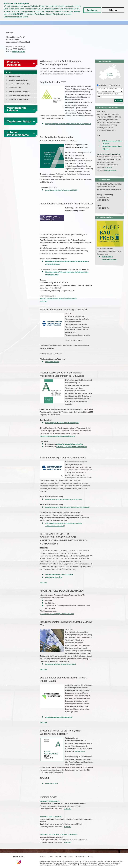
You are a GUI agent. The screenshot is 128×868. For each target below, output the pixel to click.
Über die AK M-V (14, 76)
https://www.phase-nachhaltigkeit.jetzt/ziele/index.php (57, 436)
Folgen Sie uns (19, 860)
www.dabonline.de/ (110, 170)
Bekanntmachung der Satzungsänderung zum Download (64, 499)
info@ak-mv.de (18, 52)
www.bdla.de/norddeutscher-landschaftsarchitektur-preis (58, 299)
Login (51, 856)
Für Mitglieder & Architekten (18, 99)
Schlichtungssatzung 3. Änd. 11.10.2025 (59, 575)
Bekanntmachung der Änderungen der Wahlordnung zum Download (67, 507)
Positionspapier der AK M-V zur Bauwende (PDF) (62, 423)
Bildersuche (115, 85)
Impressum (68, 856)
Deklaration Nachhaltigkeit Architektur (70, 444)
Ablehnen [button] (113, 10)
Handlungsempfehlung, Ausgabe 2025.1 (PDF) (61, 664)
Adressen (102, 85)
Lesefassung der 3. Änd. (54, 577)
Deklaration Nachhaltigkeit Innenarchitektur (72, 447)
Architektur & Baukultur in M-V (19, 84)
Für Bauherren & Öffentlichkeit (19, 95)
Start (10, 72)
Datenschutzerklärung (13, 17)
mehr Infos (43, 301)
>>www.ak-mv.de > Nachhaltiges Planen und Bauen (57, 614)
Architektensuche (15, 88)
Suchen (119, 100)
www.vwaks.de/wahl (52, 362)
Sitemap (59, 856)
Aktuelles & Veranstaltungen (19, 80)
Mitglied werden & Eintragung (19, 92)
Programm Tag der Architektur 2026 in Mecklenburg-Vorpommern (68, 124)
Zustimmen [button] (92, 10)
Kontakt (43, 856)
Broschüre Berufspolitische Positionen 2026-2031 (61, 190)
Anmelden (108, 168)
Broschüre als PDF (51, 783)
